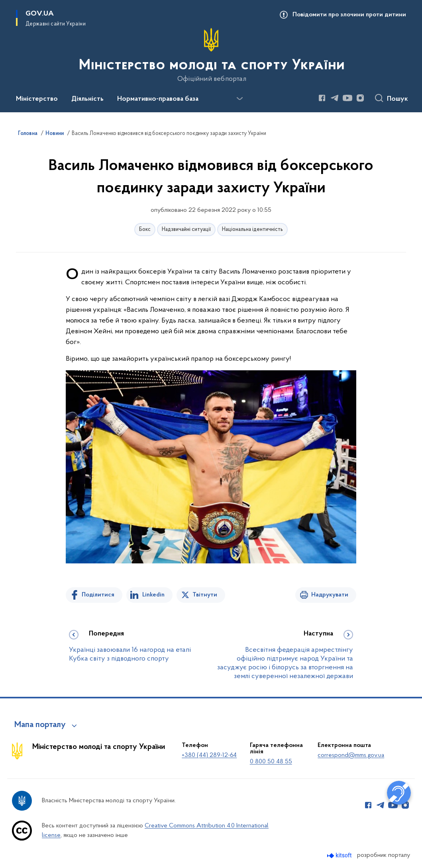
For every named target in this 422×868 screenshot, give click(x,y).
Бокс (145, 230)
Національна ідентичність (252, 230)
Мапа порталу (40, 725)
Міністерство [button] (37, 99)
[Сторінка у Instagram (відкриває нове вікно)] (360, 98)
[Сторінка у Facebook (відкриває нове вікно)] (322, 98)
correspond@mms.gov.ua (351, 755)
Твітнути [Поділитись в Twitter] (205, 595)
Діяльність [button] (87, 99)
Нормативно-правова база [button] (158, 99)
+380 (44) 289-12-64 (209, 755)
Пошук (397, 99)
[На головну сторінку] (211, 55)
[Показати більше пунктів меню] (239, 99)
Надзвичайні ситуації (186, 230)
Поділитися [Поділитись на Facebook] (98, 595)
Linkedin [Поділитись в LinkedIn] (153, 595)
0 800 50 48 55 (271, 762)
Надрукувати (330, 595)
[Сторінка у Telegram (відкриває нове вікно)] (335, 98)
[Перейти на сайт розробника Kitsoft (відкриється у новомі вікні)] (340, 855)
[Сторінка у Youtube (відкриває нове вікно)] (347, 98)
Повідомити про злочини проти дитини (349, 15)
